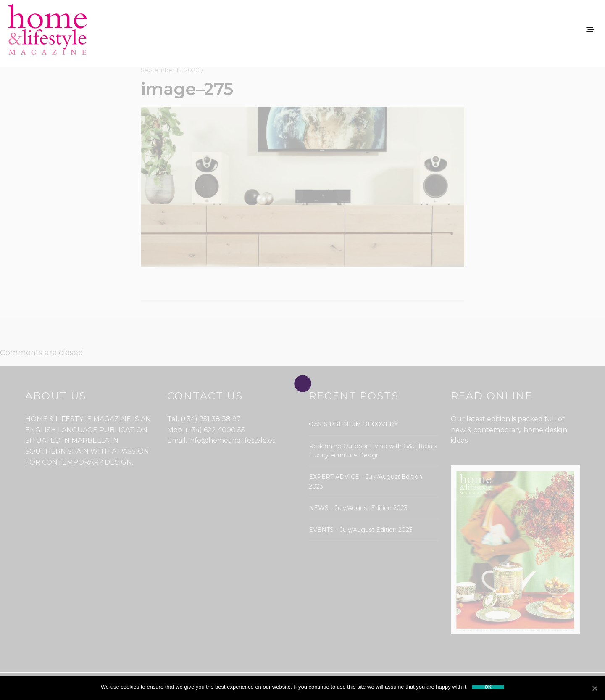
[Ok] (594, 688)
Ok (488, 687)
